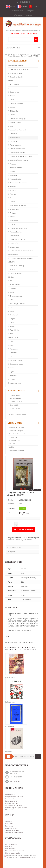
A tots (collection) (34, 54)
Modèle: (10, 500)
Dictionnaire (14, 111)
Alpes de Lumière (16, 232)
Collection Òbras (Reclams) (19, 160)
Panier (23, 33)
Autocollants (14, 349)
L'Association (18, 15)
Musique (13, 164)
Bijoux (12, 372)
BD (11, 88)
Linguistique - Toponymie (18, 130)
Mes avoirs (9, 847)
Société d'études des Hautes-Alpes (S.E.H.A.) (21, 260)
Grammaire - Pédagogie (18, 119)
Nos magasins (10, 795)
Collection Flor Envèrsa (18, 153)
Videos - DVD (13, 338)
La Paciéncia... (10, 702)
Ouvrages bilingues (16, 103)
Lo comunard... (10, 677)
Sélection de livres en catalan (20, 69)
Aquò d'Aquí (13, 437)
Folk (11, 300)
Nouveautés (9, 824)
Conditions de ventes (12, 799)
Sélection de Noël (16, 73)
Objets (11, 345)
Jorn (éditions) (15, 236)
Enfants (13, 115)
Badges (13, 379)
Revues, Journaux (15, 383)
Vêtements (14, 375)
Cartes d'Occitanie (16, 360)
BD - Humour (14, 85)
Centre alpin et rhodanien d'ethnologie (18, 185)
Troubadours (14, 221)
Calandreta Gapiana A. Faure (19, 434)
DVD (12, 341)
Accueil (8, 54)
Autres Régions (15, 285)
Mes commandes (11, 844)
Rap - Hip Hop (15, 330)
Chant (12, 292)
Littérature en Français (17, 149)
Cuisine (12, 107)
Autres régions (15, 198)
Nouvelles (13, 141)
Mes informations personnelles (15, 851)
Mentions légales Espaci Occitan (16, 808)
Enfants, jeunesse (16, 296)
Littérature (23, 54)
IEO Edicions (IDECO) (17, 240)
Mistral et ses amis (16, 168)
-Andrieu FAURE (15, 395)
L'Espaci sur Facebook (17, 450)
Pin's (12, 357)
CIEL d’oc (12, 444)
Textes (12, 311)
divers (12, 368)
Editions (13, 224)
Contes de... (9, 752)
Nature (12, 172)
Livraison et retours (12, 803)
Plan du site (9, 810)
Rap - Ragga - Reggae (17, 304)
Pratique (13, 213)
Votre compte (14, 33)
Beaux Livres (14, 92)
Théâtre (13, 217)
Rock (12, 307)
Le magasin (30, 11)
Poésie (12, 202)
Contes (12, 96)
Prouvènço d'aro (15, 441)
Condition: (11, 504)
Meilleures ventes (11, 828)
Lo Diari (12, 447)
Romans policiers (16, 145)
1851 (12, 126)
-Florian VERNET (15, 399)
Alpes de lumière (16, 179)
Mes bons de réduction (13, 853)
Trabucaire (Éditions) (17, 266)
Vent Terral (13, 270)
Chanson (13, 288)
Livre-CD (13, 323)
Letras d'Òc (14, 243)
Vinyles (12, 326)
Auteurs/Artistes (16, 391)
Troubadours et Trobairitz (18, 205)
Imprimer (12, 552)
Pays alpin (13, 194)
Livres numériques (16, 273)
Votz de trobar (15, 209)
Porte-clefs (14, 353)
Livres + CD (14, 100)
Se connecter (32, 33)
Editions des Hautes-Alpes (19, 228)
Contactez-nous (18, 11)
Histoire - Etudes (15, 122)
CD (11, 281)
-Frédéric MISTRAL (16, 402)
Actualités (29, 15)
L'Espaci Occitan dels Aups (14, 797)
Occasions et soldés (17, 77)
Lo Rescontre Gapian (16, 431)
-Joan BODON (14, 405)
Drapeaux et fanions (17, 364)
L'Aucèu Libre (14, 247)
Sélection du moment (16, 66)
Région (12, 319)
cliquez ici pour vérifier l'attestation (24, 857)
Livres (15, 54)
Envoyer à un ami (15, 547)
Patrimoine (14, 175)
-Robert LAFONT (15, 408)
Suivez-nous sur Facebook (14, 833)
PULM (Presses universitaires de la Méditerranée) (21, 253)
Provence (13, 190)
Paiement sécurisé (11, 801)
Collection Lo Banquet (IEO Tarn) (21, 156)
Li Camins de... (10, 727)
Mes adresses (10, 849)
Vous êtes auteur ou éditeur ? (15, 806)
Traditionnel (14, 315)
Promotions (9, 826)
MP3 (12, 334)
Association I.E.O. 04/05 (17, 427)
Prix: (9, 512)
